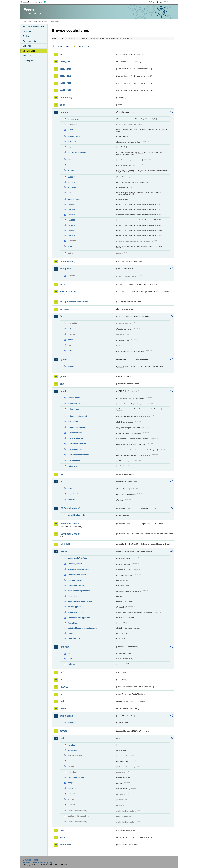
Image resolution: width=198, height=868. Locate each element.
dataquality (66, 269)
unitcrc (70, 351)
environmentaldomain (77, 152)
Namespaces (29, 60)
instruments (73, 466)
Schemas (27, 46)
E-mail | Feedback (31, 860)
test (62, 738)
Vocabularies (29, 51)
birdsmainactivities (75, 403)
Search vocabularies (63, 46)
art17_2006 (66, 76)
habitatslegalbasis (75, 438)
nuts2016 (71, 225)
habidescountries (75, 433)
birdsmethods (73, 409)
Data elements (29, 41)
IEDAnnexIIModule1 (70, 508)
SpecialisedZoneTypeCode (79, 618)
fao (62, 316)
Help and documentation (34, 27)
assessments (73, 119)
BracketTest (72, 750)
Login (153, 2)
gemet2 (64, 376)
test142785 (72, 788)
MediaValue (72, 596)
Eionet (34, 21)
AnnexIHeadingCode (76, 515)
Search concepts (83, 46)
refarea (70, 340)
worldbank (65, 845)
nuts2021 (71, 230)
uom (62, 830)
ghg (62, 384)
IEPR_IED (65, 544)
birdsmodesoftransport (77, 416)
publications (66, 716)
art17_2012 (66, 83)
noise (63, 709)
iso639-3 (71, 177)
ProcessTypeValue (75, 607)
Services (27, 56)
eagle (70, 659)
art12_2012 (66, 61)
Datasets (27, 31)
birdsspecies (73, 422)
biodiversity (66, 98)
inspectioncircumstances (78, 494)
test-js (70, 783)
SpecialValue (73, 623)
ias (61, 474)
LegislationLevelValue (77, 586)
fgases (63, 359)
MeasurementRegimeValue (79, 591)
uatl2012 (71, 664)
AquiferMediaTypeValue (77, 558)
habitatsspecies (74, 460)
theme (70, 633)
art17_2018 (66, 90)
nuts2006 (71, 210)
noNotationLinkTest (76, 778)
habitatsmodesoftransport (78, 455)
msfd (63, 701)
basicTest (71, 745)
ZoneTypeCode (74, 638)
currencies (72, 141)
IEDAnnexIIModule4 (70, 534)
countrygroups (74, 136)
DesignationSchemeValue (78, 569)
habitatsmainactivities (77, 444)
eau (69, 761)
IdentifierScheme (75, 580)
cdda (62, 105)
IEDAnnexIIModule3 (70, 524)
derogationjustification (77, 427)
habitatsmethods (75, 449)
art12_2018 (66, 69)
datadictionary (67, 262)
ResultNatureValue (75, 612)
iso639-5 (71, 182)
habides (64, 391)
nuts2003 (71, 204)
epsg (70, 159)
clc (69, 654)
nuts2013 (71, 220)
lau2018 (64, 687)
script (70, 246)
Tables (26, 36)
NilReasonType (74, 199)
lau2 (62, 680)
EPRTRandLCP (68, 292)
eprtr (62, 284)
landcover (65, 647)
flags (70, 329)
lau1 (62, 672)
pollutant (71, 499)
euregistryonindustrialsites (74, 302)
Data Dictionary (43, 21)
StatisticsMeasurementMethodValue (82, 628)
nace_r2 (71, 193)
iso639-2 (71, 170)
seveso (64, 731)
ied (62, 481)
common (65, 112)
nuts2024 (71, 235)
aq (61, 54)
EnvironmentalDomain (77, 575)
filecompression (74, 165)
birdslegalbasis (74, 398)
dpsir (70, 147)
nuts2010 (71, 215)
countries (71, 130)
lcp (62, 694)
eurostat (64, 309)
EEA (34, 2)
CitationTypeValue (75, 564)
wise (62, 837)
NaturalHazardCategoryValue (80, 601)
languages (72, 187)
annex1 (71, 488)
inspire (64, 551)
